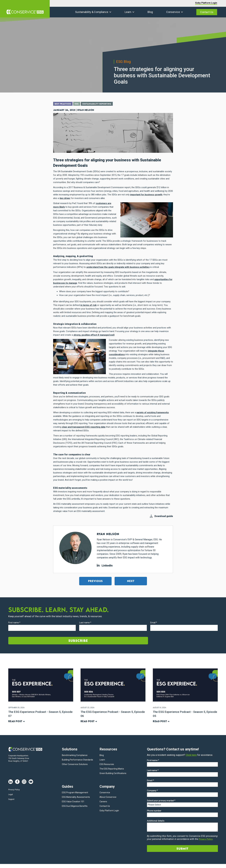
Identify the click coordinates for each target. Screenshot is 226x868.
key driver (65, 198)
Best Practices (64, 104)
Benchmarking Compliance (75, 756)
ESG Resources (107, 765)
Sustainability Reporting (101, 104)
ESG (79, 104)
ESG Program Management (75, 793)
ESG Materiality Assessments (76, 797)
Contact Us (207, 12)
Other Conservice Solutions (75, 765)
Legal (11, 795)
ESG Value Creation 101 (73, 802)
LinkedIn (105, 565)
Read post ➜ (17, 721)
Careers (103, 802)
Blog (150, 12)
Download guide (164, 516)
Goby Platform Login (206, 3)
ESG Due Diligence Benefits (75, 806)
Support (11, 800)
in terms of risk (88, 305)
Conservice (173, 12)
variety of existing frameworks (153, 412)
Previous (95, 581)
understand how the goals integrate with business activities (118, 267)
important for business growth (146, 194)
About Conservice (108, 797)
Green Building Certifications (113, 774)
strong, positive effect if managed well (94, 335)
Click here (191, 755)
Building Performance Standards (77, 760)
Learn (128, 12)
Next (131, 581)
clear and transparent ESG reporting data (84, 427)
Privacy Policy (14, 790)
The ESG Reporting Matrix (112, 769)
